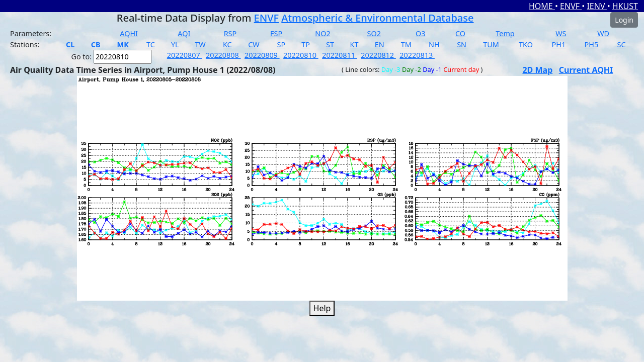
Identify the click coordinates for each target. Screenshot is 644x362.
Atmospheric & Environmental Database (377, 18)
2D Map (537, 70)
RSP (230, 33)
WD (603, 33)
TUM (491, 44)
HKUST (625, 6)
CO (460, 33)
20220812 (378, 55)
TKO (526, 44)
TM (406, 44)
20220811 (340, 55)
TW (200, 44)
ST (330, 44)
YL (175, 44)
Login (624, 20)
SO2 (374, 33)
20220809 (262, 55)
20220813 (417, 55)
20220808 (223, 55)
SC (622, 44)
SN (462, 44)
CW (254, 44)
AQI (184, 33)
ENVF (571, 6)
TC (151, 44)
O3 (420, 33)
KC (227, 44)
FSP (276, 33)
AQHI (129, 33)
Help (322, 308)
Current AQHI (586, 70)
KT (354, 44)
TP (306, 44)
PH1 (559, 44)
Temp (505, 33)
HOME (542, 6)
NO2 (323, 33)
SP (281, 44)
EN (380, 44)
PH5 (592, 44)
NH (434, 44)
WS (561, 33)
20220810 (301, 55)
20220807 (185, 55)
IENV (597, 6)
